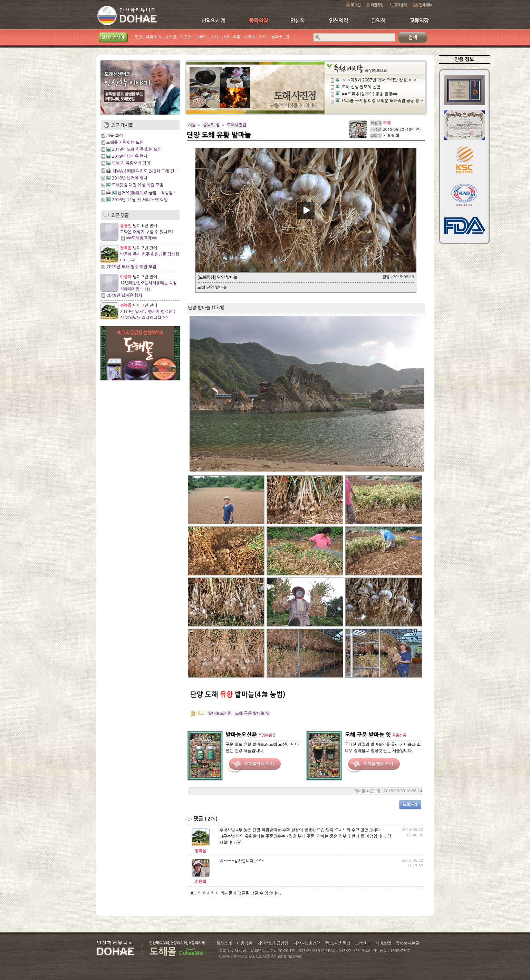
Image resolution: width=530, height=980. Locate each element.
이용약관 (245, 943)
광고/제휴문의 (338, 943)
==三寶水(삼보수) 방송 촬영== (370, 94)
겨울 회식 (115, 136)
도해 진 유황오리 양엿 (131, 163)
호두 (237, 37)
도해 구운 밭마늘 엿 (252, 714)
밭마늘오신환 (220, 714)
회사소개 (224, 943)
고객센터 (363, 943)
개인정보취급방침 (273, 943)
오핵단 (201, 37)
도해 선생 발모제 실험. (362, 87)
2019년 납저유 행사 (130, 156)
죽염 (139, 37)
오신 (214, 37)
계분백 (276, 37)
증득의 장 (211, 125)
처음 (192, 125)
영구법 (186, 37)
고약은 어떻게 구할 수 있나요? (147, 232)
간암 (263, 37)
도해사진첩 (237, 125)
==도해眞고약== (142, 238)
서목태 (250, 37)
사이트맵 (383, 943)
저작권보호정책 (307, 943)
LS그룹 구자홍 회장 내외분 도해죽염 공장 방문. (383, 101)
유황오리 (153, 37)
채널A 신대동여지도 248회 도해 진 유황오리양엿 (155, 171)
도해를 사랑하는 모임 (125, 143)
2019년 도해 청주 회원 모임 (137, 149)
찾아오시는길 (407, 943)
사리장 (171, 37)
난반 (225, 37)
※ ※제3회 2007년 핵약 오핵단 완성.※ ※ (379, 80)
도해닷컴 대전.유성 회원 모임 (138, 185)
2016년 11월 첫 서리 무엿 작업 (140, 200)
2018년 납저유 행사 (130, 178)
